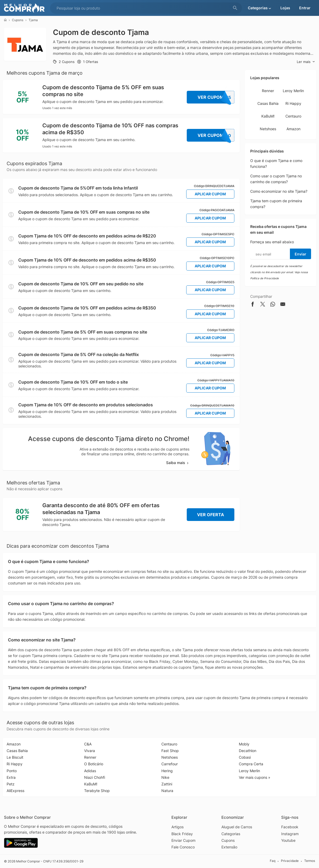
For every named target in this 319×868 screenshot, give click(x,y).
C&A (88, 744)
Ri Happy (293, 103)
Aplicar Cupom (210, 194)
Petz (11, 784)
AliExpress (15, 791)
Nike (165, 777)
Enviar (300, 254)
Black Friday (182, 834)
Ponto (12, 771)
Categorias (231, 834)
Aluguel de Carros (237, 827)
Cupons (18, 20)
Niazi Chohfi (95, 777)
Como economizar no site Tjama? (279, 191)
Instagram (290, 834)
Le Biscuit (15, 757)
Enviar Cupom (183, 840)
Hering (167, 771)
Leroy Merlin (293, 91)
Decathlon (248, 751)
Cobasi (245, 757)
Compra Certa (251, 764)
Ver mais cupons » (255, 777)
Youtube (288, 840)
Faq (273, 861)
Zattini (167, 784)
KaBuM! (268, 116)
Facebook (290, 827)
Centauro (293, 116)
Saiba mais (178, 463)
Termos (310, 861)
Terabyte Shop (97, 791)
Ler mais (306, 62)
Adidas (90, 771)
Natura (167, 791)
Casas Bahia (268, 103)
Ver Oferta (211, 515)
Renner (268, 91)
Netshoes (268, 129)
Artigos (177, 827)
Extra (11, 777)
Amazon (293, 129)
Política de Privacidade (265, 278)
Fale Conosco (183, 847)
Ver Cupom (216, 97)
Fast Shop (170, 751)
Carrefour (170, 764)
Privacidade (290, 861)
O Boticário (94, 764)
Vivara (90, 751)
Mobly (244, 744)
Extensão (229, 847)
